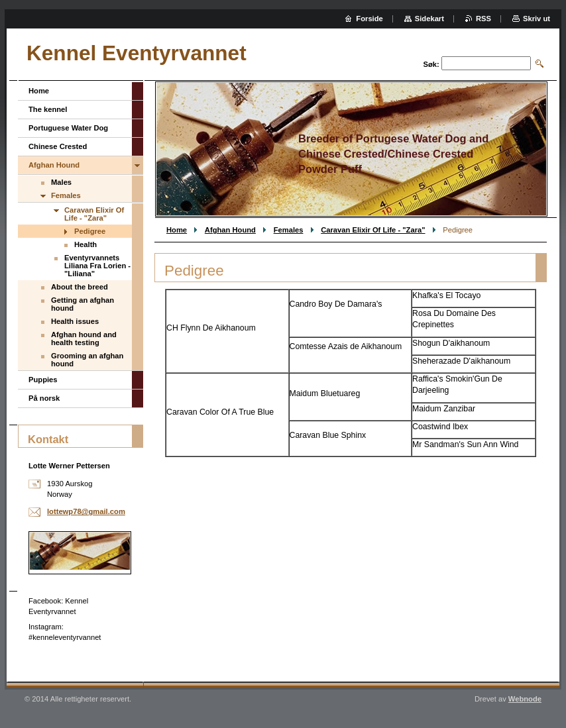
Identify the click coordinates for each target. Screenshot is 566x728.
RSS (483, 19)
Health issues (75, 321)
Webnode (525, 699)
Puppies (43, 380)
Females (289, 230)
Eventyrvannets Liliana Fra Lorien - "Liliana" (97, 266)
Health (85, 244)
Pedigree (90, 231)
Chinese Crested (58, 146)
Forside (369, 19)
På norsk (44, 398)
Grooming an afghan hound (87, 360)
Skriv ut (537, 19)
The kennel (48, 109)
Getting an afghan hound (83, 304)
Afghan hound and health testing (84, 338)
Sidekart (429, 19)
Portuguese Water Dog (68, 128)
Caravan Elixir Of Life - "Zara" (373, 230)
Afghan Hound (230, 230)
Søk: (431, 64)
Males (61, 182)
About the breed (80, 287)
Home (177, 230)
